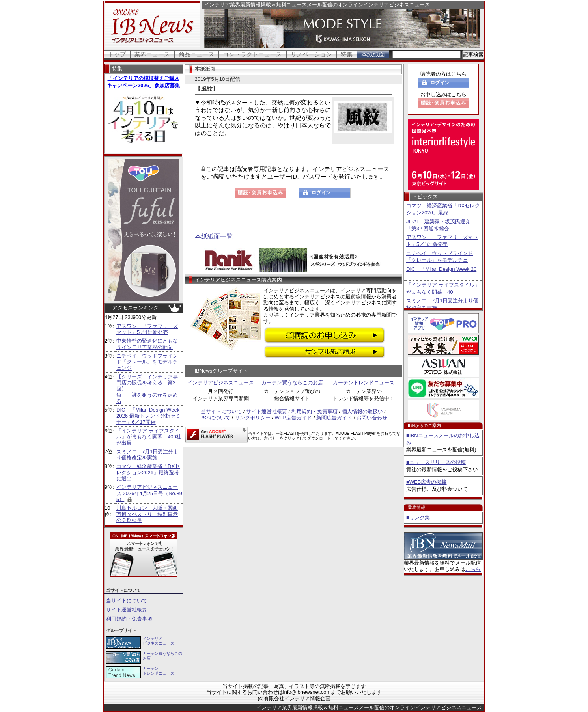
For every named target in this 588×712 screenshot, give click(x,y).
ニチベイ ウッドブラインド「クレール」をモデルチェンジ (147, 362)
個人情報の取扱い (362, 411)
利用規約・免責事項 (129, 619)
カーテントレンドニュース (364, 383)
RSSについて (215, 418)
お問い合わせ (372, 418)
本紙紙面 (373, 54)
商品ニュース (196, 54)
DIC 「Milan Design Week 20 (441, 269)
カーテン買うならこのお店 (292, 383)
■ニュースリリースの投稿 (436, 462)
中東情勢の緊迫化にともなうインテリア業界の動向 (147, 344)
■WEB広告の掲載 (426, 482)
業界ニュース (152, 54)
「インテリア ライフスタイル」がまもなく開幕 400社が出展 (149, 437)
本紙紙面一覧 (214, 236)
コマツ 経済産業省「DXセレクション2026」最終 (443, 209)
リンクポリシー (253, 418)
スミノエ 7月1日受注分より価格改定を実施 (147, 455)
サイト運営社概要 (127, 610)
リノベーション (311, 54)
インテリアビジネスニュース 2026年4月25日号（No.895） (149, 493)
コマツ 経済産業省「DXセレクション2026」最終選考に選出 (148, 472)
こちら (473, 569)
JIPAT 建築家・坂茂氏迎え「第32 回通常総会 (438, 225)
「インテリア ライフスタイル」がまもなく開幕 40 (443, 288)
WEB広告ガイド (294, 418)
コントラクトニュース (252, 54)
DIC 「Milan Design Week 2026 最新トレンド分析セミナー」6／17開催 (148, 416)
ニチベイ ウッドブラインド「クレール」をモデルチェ (440, 257)
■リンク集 (418, 517)
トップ (117, 54)
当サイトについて (127, 601)
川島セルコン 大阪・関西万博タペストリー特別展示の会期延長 (147, 514)
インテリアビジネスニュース (221, 383)
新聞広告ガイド (334, 418)
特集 (347, 54)
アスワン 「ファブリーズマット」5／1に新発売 (147, 329)
